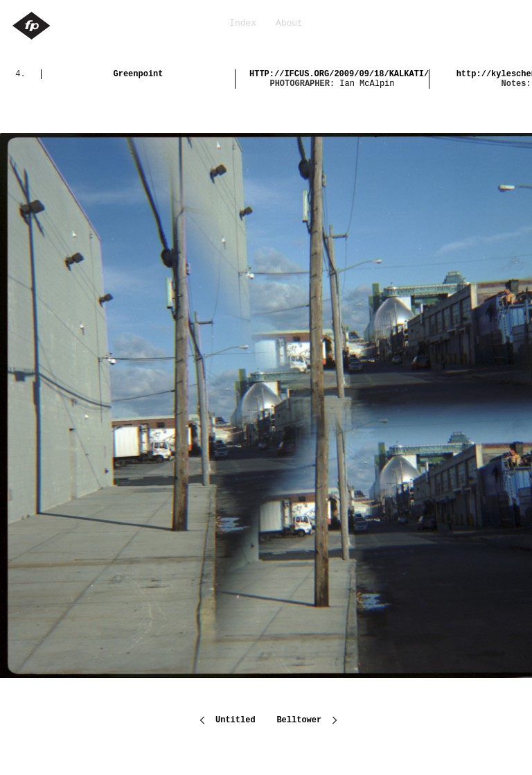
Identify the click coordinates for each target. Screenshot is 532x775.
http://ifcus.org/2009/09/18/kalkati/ (339, 74)
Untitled (236, 719)
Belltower (301, 719)
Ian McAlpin (367, 84)
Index (243, 23)
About (289, 23)
